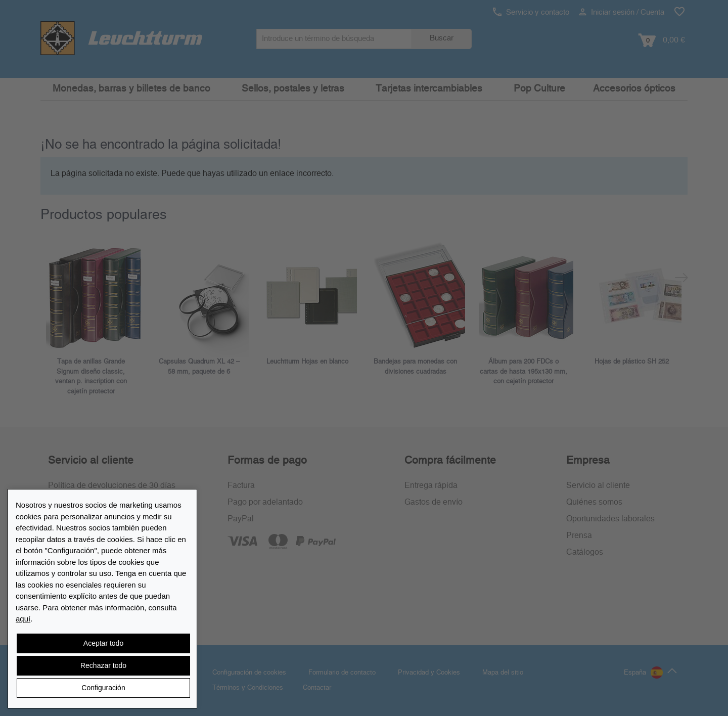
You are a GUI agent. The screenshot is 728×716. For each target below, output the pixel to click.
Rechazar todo (103, 665)
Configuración (103, 688)
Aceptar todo (103, 643)
